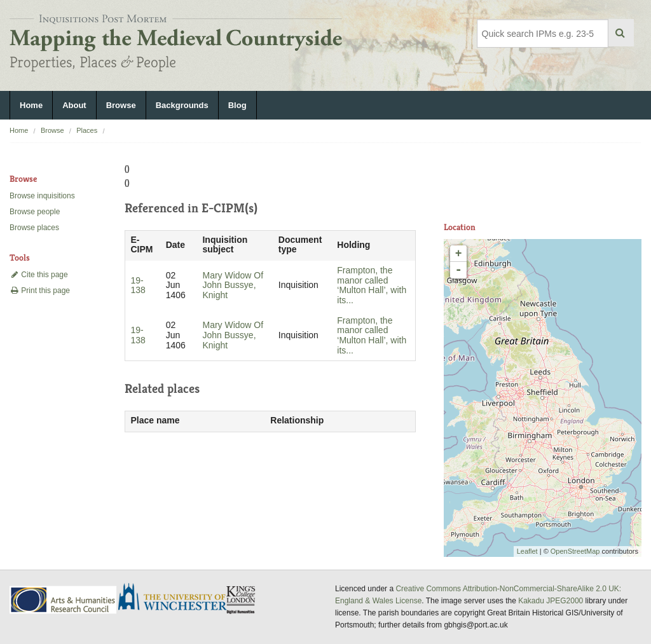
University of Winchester (177, 598)
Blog (237, 105)
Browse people (35, 212)
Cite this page (39, 275)
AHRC (64, 600)
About (74, 105)
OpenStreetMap (575, 551)
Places (87, 130)
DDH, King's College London (242, 599)
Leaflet (527, 551)
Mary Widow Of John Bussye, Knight (233, 285)
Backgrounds (182, 105)
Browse (121, 105)
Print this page (40, 291)
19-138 (138, 285)
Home (31, 105)
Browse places (34, 228)
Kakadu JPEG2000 (551, 601)
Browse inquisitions (42, 196)
